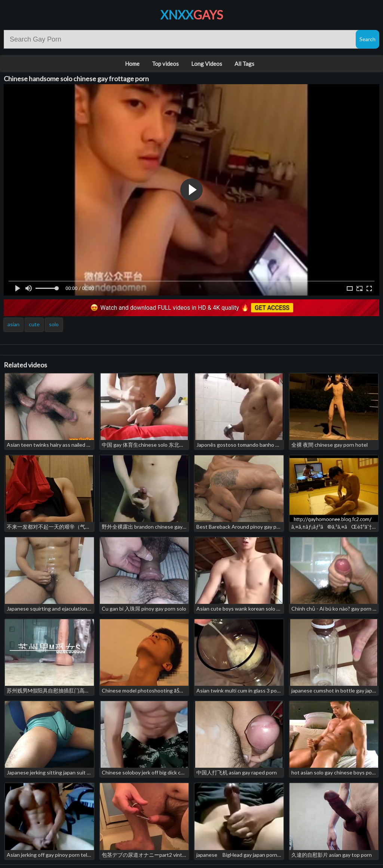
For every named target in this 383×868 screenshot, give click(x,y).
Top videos (165, 64)
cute (34, 324)
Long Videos (207, 64)
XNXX (192, 15)
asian (13, 324)
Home (132, 64)
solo (54, 324)
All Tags (244, 64)
